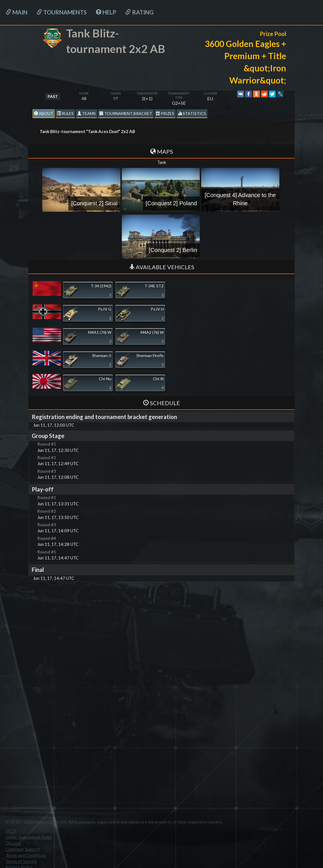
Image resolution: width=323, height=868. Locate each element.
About (44, 113)
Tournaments (62, 12)
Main (17, 12)
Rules (65, 113)
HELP (106, 12)
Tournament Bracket (126, 113)
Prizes (165, 113)
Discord (13, 843)
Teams (87, 113)
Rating (139, 12)
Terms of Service (21, 861)
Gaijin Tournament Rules (29, 837)
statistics (192, 113)
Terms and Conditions (26, 855)
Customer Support (23, 849)
